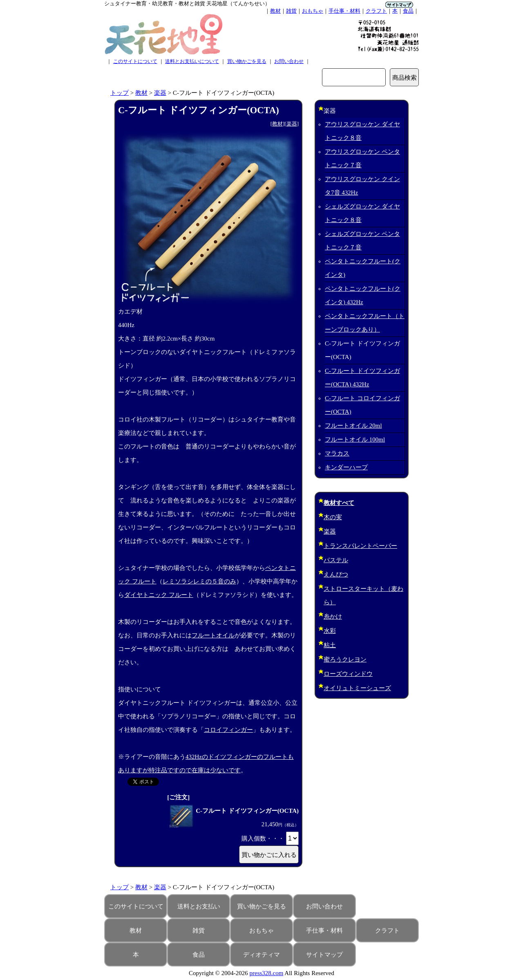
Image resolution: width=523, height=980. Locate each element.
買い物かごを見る (247, 61)
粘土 (330, 645)
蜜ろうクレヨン (345, 659)
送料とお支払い (199, 906)
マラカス (337, 453)
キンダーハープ (346, 467)
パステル (336, 560)
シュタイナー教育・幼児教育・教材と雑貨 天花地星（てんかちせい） (187, 3)
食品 (408, 11)
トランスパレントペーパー (360, 546)
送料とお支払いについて (192, 61)
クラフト (376, 11)
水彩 (330, 631)
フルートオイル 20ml (353, 426)
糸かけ (333, 617)
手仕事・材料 (344, 11)
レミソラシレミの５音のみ (199, 581)
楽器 (160, 93)
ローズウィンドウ (348, 674)
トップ (120, 93)
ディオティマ (261, 955)
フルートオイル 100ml (355, 440)
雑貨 (291, 11)
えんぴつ (336, 574)
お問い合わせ (289, 61)
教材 (275, 11)
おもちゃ (313, 11)
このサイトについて (135, 61)
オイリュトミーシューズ (357, 688)
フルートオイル (213, 635)
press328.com (267, 973)
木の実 (333, 517)
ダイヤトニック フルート (159, 595)
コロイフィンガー (228, 730)
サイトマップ (324, 955)
